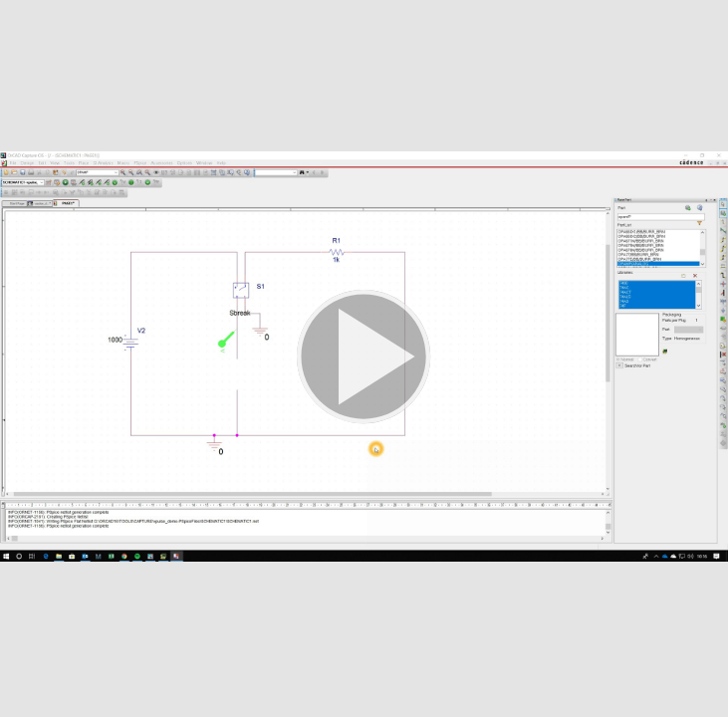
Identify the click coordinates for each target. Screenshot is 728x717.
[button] (364, 358)
